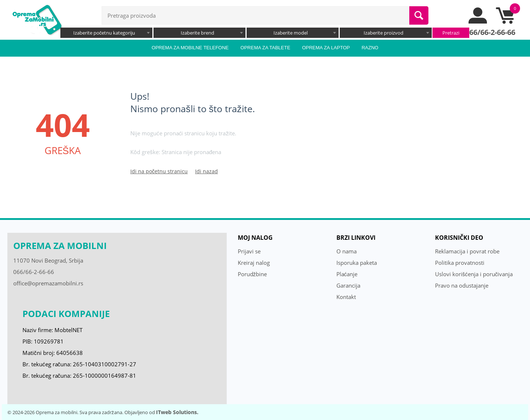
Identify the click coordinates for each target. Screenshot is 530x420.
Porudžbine (252, 274)
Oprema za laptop (326, 48)
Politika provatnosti (460, 263)
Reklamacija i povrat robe (467, 251)
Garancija (348, 285)
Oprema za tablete (265, 48)
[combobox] (106, 33)
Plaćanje (347, 274)
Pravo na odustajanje (462, 285)
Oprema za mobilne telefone (190, 48)
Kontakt (346, 297)
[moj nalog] (478, 22)
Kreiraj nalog (254, 263)
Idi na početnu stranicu (159, 171)
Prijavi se (249, 251)
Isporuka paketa (357, 263)
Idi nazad (206, 171)
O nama (347, 251)
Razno (370, 48)
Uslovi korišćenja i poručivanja (474, 274)
